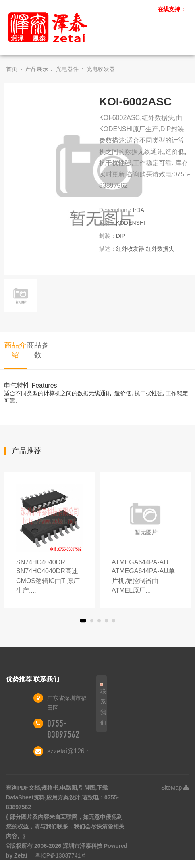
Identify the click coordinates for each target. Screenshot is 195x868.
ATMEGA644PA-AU (145, 577)
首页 (12, 69)
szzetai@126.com (73, 751)
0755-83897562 (63, 729)
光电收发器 (101, 69)
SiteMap (175, 788)
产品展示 (37, 69)
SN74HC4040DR (50, 577)
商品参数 (38, 350)
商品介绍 (15, 350)
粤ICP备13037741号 (61, 855)
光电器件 (67, 69)
